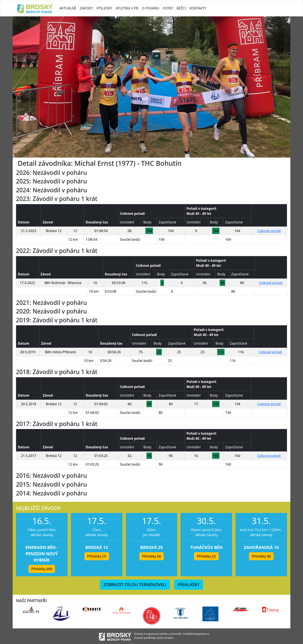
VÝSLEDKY (104, 8)
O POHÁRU (151, 8)
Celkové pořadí (269, 231)
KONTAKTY (198, 8)
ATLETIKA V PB (127, 8)
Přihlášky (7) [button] (97, 556)
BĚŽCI (181, 8)
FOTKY (168, 8)
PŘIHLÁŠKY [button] (189, 585)
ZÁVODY (86, 8)
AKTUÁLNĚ (68, 8)
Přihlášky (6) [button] (152, 556)
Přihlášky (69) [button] (42, 569)
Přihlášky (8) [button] (261, 556)
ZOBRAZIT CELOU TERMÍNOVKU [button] (135, 585)
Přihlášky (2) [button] (206, 556)
